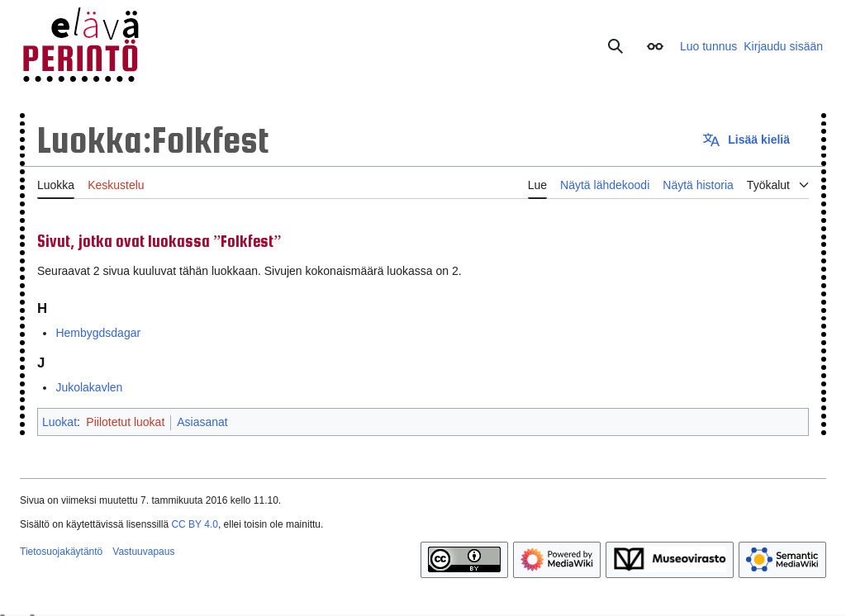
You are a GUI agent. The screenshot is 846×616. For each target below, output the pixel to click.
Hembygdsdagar (98, 333)
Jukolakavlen (89, 387)
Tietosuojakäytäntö (61, 552)
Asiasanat (202, 422)
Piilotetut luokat (125, 422)
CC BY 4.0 (194, 524)
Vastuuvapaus (143, 552)
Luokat (59, 422)
